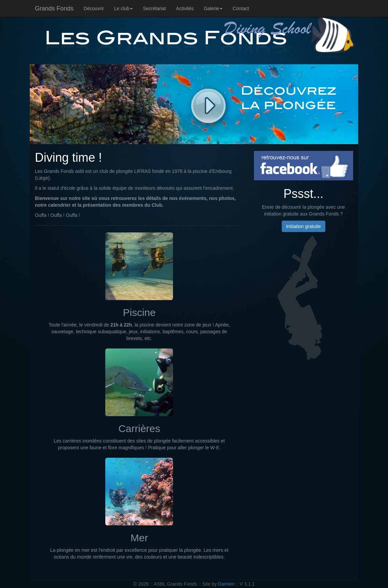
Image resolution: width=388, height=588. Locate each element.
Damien (226, 584)
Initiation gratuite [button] (304, 226)
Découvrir (94, 8)
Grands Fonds (54, 8)
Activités (185, 8)
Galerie (213, 8)
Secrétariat (154, 8)
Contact (241, 8)
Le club (123, 8)
